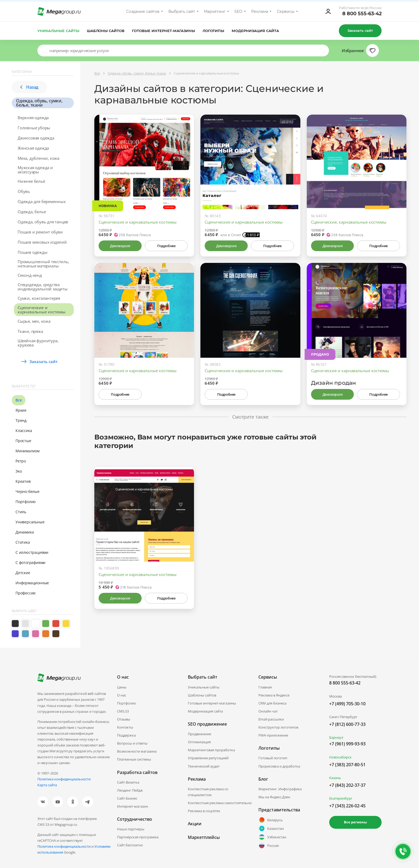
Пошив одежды (33, 252)
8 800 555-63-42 (362, 14)
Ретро (21, 461)
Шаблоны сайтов (106, 31)
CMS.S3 (123, 711)
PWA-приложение (273, 735)
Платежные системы (134, 759)
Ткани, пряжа (30, 331)
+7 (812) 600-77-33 (347, 724)
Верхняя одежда (33, 118)
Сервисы (286, 11)
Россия (269, 846)
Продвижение (199, 734)
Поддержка (126, 735)
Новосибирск (340, 757)
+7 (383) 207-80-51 (347, 765)
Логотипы (214, 31)
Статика (23, 542)
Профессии (26, 593)
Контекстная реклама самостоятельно (220, 803)
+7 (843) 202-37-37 (347, 785)
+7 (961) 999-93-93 (347, 744)
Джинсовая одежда (36, 138)
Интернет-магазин (133, 806)
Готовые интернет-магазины (163, 31)
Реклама (260, 11)
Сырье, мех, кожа (34, 321)
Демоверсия (120, 246)
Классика (24, 431)
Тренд (21, 420)
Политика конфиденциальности (64, 779)
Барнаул (336, 737)
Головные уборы (34, 128)
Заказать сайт (360, 30)
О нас (122, 695)
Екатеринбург (341, 798)
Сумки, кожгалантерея (39, 298)
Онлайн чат (268, 711)
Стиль (21, 512)
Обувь (24, 191)
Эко (19, 471)
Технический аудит (204, 766)
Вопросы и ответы (132, 743)
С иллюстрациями (32, 552)
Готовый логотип (273, 758)
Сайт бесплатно (130, 845)
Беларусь (271, 820)
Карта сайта (47, 785)
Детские (23, 573)
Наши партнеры (131, 829)
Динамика (25, 532)
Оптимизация (199, 742)
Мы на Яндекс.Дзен (274, 797)
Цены (122, 687)
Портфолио (26, 502)
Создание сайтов (143, 11)
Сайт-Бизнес (127, 798)
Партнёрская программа (138, 837)
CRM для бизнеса (272, 703)
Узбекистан (272, 837)
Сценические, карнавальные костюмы (349, 222)
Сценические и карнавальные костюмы (42, 310)
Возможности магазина (137, 751)
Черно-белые (28, 491)
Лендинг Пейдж (130, 790)
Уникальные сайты (58, 31)
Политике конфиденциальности (64, 846)
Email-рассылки (271, 719)
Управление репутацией (208, 758)
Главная (265, 687)
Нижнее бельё (31, 181)
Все (19, 400)
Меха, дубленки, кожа (38, 158)
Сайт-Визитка (128, 782)
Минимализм (28, 451)
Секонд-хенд (30, 275)
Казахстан (271, 828)
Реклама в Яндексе (274, 695)
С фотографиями (30, 563)
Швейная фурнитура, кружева (38, 343)
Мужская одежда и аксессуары (35, 170)
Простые (23, 441)
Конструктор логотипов (278, 727)
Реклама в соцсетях (204, 811)
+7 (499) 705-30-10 (347, 704)
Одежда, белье (32, 212)
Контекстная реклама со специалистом (208, 792)
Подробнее (166, 246)
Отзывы (124, 719)
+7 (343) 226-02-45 (347, 806)
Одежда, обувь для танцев (43, 222)
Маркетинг (215, 11)
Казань (335, 778)
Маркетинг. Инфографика (280, 789)
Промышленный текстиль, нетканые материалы (43, 264)
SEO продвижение (207, 724)
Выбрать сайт (182, 11)
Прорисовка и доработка (279, 766)
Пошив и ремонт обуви (40, 232)
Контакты (125, 727)
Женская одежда (33, 148)
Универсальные (30, 522)
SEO (238, 11)
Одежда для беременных (42, 201)
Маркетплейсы (204, 837)
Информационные (32, 583)
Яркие (21, 410)
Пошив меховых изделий (42, 242)
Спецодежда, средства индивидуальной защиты (43, 287)
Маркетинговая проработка (211, 750)
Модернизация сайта (255, 31)
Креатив (23, 481)
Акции (195, 824)
